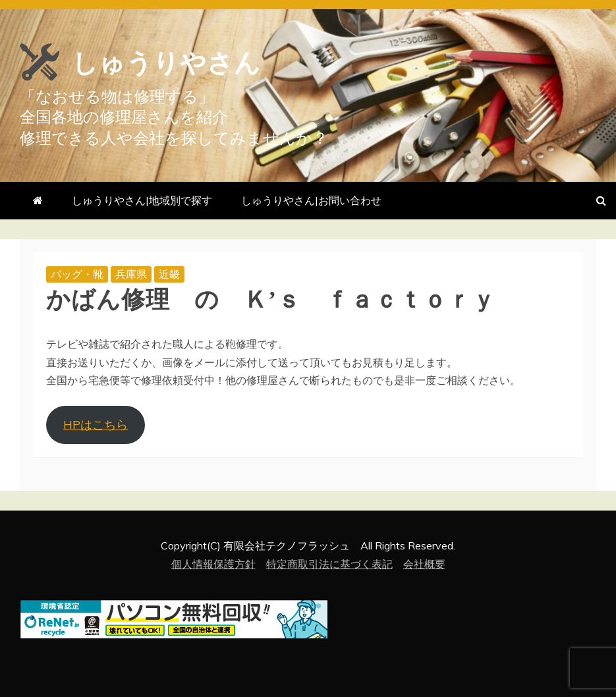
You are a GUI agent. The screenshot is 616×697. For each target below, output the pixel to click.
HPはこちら (96, 425)
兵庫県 (131, 274)
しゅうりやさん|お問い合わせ (311, 200)
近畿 (169, 274)
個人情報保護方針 (213, 564)
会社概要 (424, 564)
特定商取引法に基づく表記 (329, 564)
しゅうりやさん (192, 61)
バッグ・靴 (77, 274)
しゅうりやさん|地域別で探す (142, 200)
